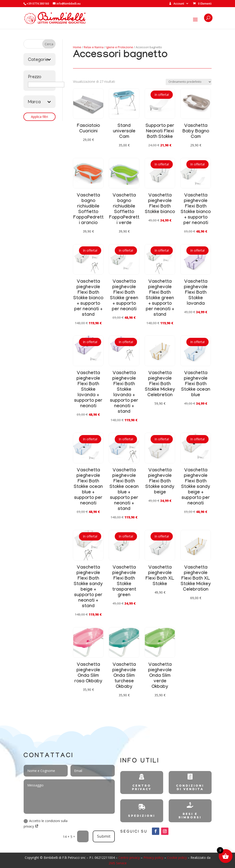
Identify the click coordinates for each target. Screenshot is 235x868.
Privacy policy (153, 858)
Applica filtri (39, 117)
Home (77, 47)
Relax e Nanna (94, 47)
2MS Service (118, 863)
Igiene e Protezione (120, 47)
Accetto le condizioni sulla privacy (46, 824)
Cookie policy (177, 858)
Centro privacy (129, 858)
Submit (104, 836)
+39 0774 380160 (38, 4)
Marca (39, 102)
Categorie (39, 60)
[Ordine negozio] (189, 82)
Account (177, 4)
